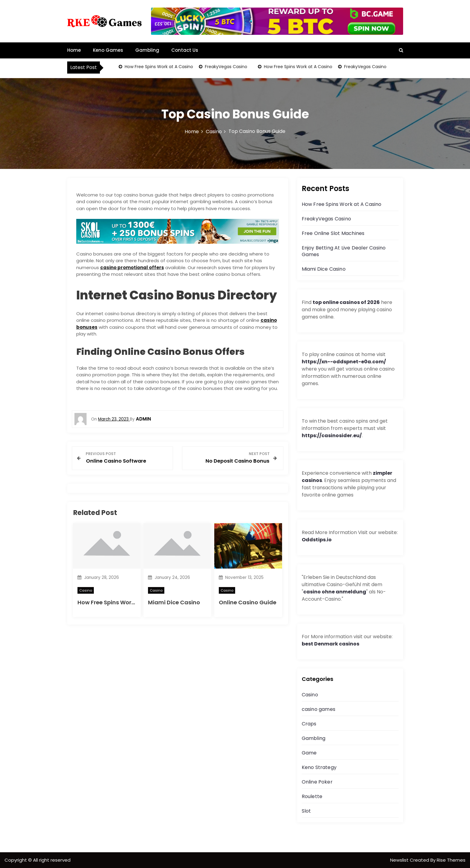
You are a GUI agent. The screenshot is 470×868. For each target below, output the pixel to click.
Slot (306, 811)
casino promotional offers (132, 267)
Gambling (147, 50)
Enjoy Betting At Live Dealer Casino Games (344, 251)
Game (309, 753)
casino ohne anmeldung (335, 592)
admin (143, 419)
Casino (86, 590)
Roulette (312, 796)
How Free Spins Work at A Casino (158, 67)
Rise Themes (451, 860)
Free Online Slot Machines (333, 233)
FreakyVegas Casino (225, 67)
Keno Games (108, 50)
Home (74, 50)
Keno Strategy (319, 767)
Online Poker (317, 782)
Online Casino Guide (248, 602)
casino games (319, 709)
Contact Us (185, 50)
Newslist (400, 860)
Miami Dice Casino (174, 602)
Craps (309, 724)
